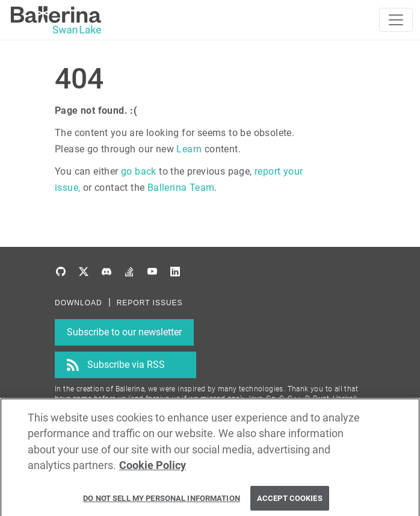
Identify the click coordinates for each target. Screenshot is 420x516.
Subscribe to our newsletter (124, 332)
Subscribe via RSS (126, 365)
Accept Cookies (290, 501)
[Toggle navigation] (396, 20)
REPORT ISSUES (150, 303)
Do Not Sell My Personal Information (162, 501)
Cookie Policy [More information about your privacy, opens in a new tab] (153, 469)
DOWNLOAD (79, 303)
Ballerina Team (181, 188)
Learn (189, 149)
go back (139, 171)
